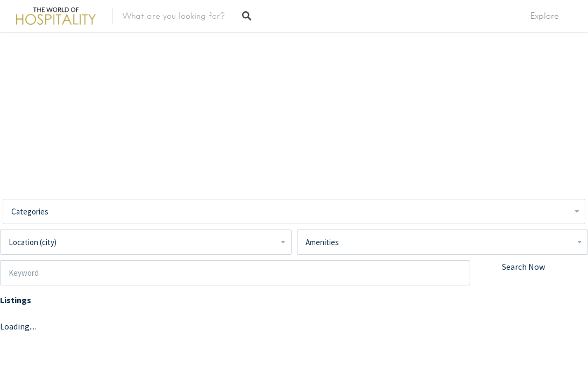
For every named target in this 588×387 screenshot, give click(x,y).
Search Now (523, 267)
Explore (545, 16)
